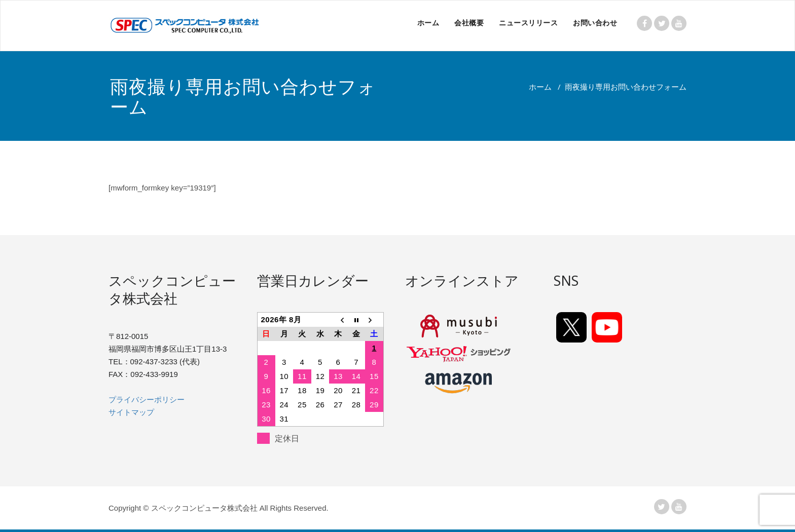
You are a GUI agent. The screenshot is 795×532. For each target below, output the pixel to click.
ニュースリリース (528, 23)
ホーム (428, 23)
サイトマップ (131, 412)
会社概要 (469, 23)
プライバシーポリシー (147, 400)
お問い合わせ (595, 23)
